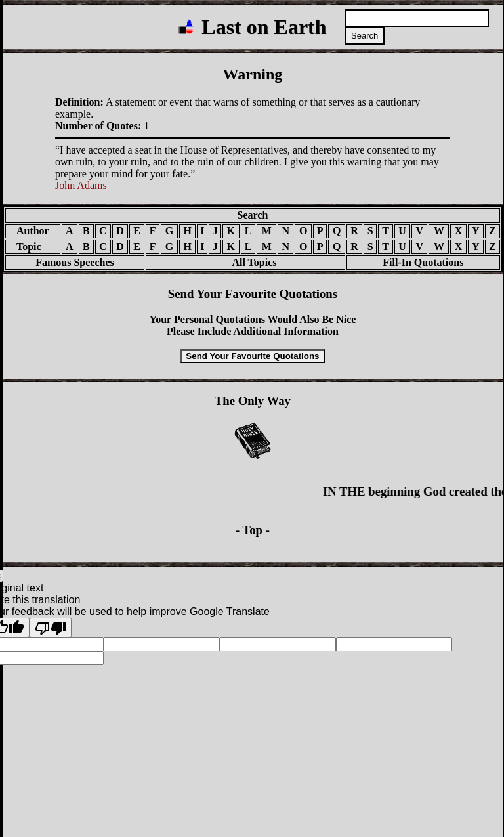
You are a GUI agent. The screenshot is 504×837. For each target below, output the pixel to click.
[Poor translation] (51, 628)
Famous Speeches (75, 262)
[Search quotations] (417, 18)
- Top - (253, 530)
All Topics (245, 262)
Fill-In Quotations (423, 262)
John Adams (81, 185)
